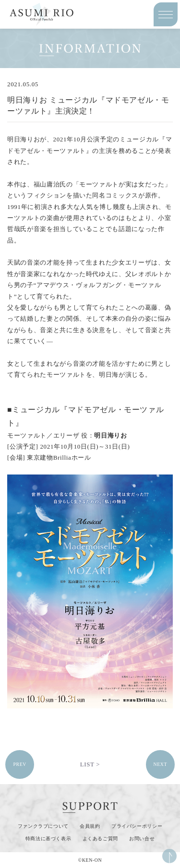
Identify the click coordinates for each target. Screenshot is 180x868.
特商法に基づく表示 (48, 839)
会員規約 (90, 826)
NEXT (160, 764)
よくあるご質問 (101, 839)
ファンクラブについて (43, 826)
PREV (20, 764)
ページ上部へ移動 (169, 856)
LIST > (90, 764)
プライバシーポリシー (137, 826)
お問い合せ (142, 839)
